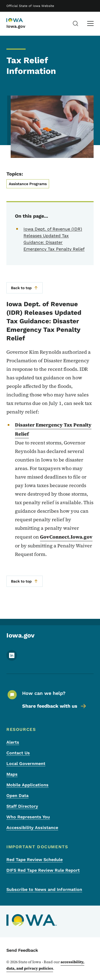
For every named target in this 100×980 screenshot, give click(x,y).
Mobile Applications (27, 785)
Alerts (13, 742)
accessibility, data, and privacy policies (45, 965)
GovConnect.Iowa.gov (66, 537)
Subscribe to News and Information (44, 889)
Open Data (17, 796)
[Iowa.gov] (20, 21)
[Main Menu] (90, 23)
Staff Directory (22, 806)
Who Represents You (28, 817)
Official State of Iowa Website (30, 6)
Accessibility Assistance (32, 828)
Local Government (26, 764)
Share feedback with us (55, 706)
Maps (12, 774)
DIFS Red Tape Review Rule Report (43, 870)
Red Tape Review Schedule (35, 860)
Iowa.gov (16, 26)
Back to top (25, 288)
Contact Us (18, 753)
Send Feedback (22, 950)
